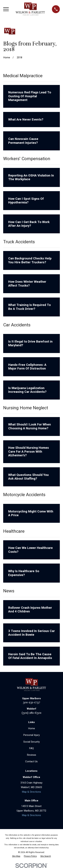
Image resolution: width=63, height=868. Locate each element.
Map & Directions (31, 792)
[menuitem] (16, 856)
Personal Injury (31, 735)
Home (32, 728)
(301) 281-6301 (32, 713)
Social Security (32, 742)
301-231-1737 (32, 702)
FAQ (31, 748)
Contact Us (31, 761)
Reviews (32, 755)
